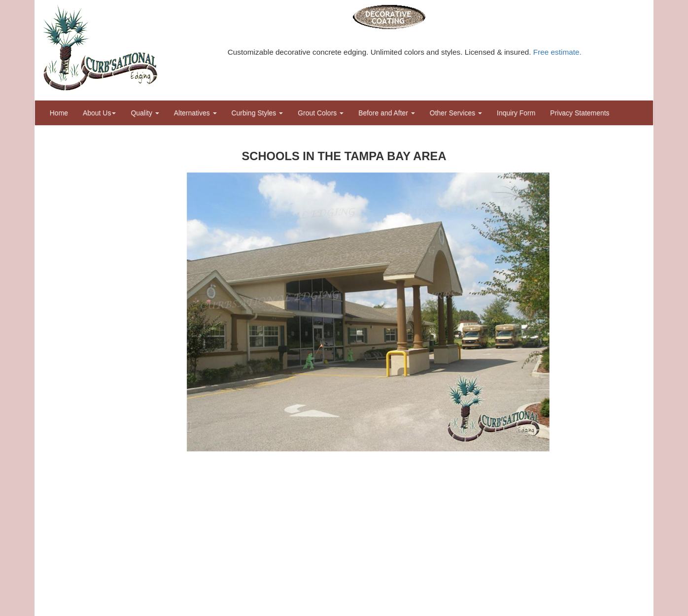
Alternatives (195, 113)
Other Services (456, 113)
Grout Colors (321, 113)
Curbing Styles (258, 113)
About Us (99, 113)
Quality (145, 113)
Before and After (387, 113)
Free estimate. (557, 52)
